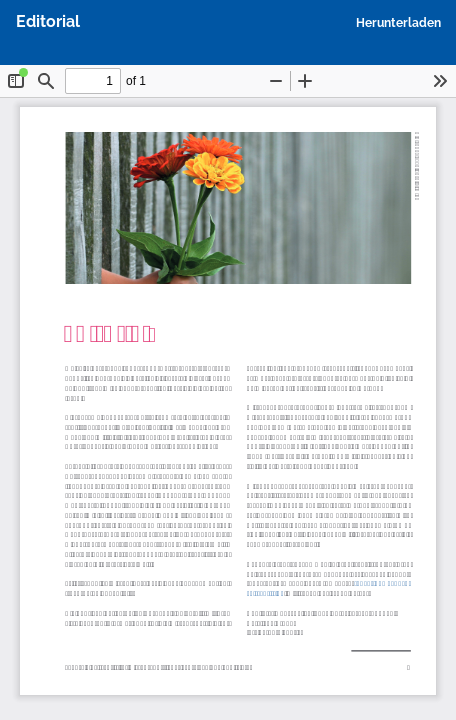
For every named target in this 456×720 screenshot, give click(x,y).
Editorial (48, 21)
